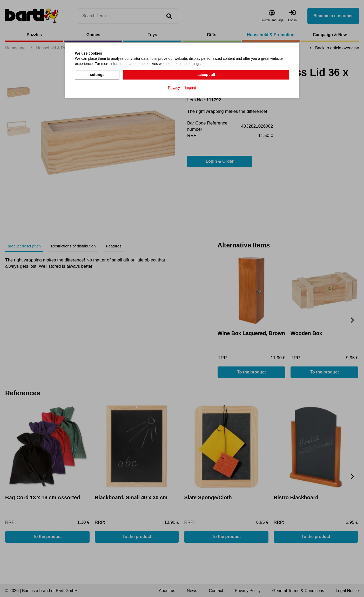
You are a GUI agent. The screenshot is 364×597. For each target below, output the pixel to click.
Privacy (174, 87)
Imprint (190, 87)
